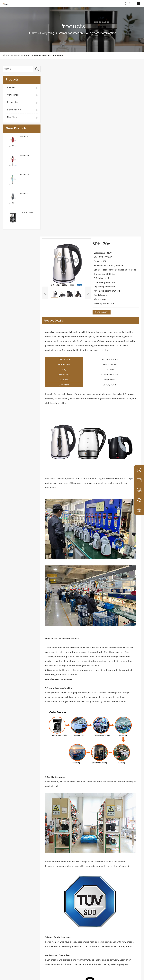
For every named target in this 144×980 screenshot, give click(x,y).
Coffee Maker (14, 94)
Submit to (109, 949)
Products (18, 56)
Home (9, 56)
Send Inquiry (102, 141)
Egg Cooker (13, 102)
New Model (13, 117)
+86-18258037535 (78, 944)
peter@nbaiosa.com (80, 951)
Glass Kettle (52, 881)
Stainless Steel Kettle (52, 56)
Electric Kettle (33, 56)
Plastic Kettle (67, 881)
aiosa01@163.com (79, 953)
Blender (11, 87)
